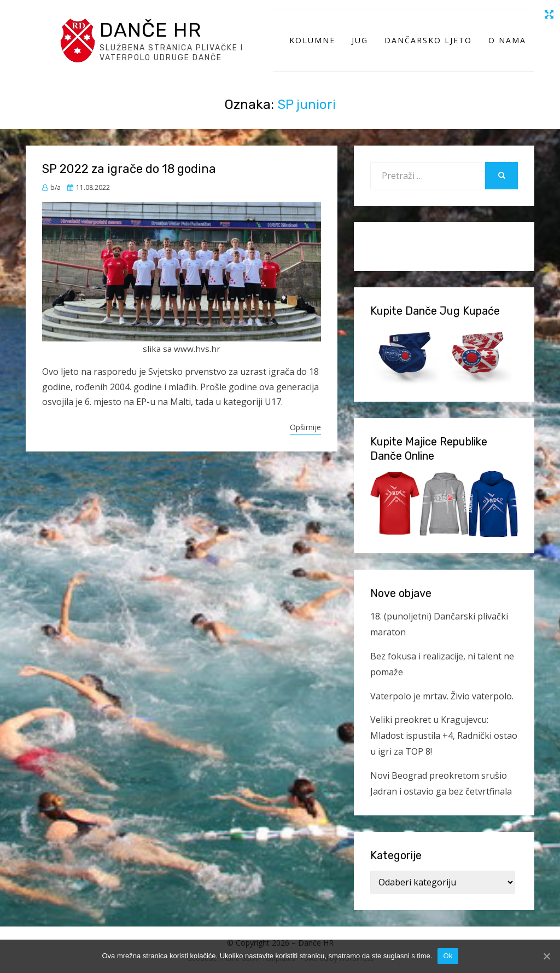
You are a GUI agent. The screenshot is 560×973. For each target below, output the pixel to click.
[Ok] (546, 956)
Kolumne (312, 40)
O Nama (507, 40)
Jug (360, 40)
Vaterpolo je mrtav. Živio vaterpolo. (442, 696)
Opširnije (305, 427)
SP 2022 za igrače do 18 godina (129, 169)
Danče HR (150, 30)
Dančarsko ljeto (428, 40)
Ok (448, 956)
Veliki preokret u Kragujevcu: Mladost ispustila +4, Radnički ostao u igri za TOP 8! (444, 735)
